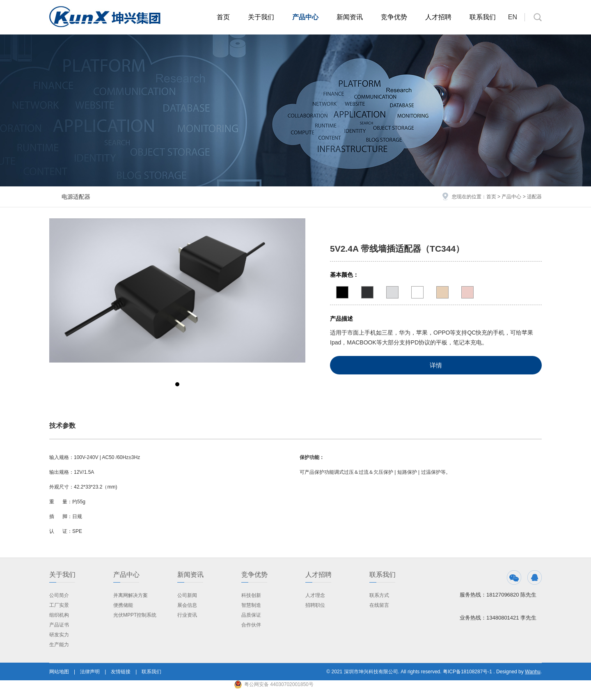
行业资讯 (187, 615)
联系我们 (483, 17)
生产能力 (59, 645)
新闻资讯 (350, 17)
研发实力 (59, 635)
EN (513, 17)
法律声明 (90, 672)
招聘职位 (315, 605)
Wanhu (533, 672)
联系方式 (379, 595)
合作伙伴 (251, 625)
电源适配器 (76, 197)
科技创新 (251, 595)
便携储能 (123, 605)
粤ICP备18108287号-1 (467, 672)
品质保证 (251, 615)
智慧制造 (251, 605)
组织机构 (59, 615)
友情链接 (121, 672)
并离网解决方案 (131, 595)
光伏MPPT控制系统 (135, 615)
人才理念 (315, 595)
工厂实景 (59, 605)
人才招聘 (438, 17)
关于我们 (261, 17)
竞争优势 (394, 17)
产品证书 (59, 625)
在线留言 (379, 605)
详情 (436, 365)
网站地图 (59, 672)
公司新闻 (187, 595)
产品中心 (305, 17)
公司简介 (59, 595)
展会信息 (187, 605)
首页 (223, 17)
